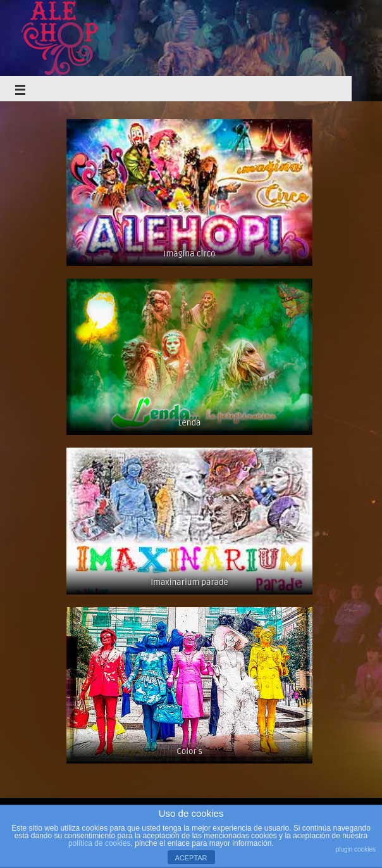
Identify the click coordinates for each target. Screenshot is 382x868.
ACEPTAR (191, 858)
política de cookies (100, 843)
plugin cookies (356, 849)
